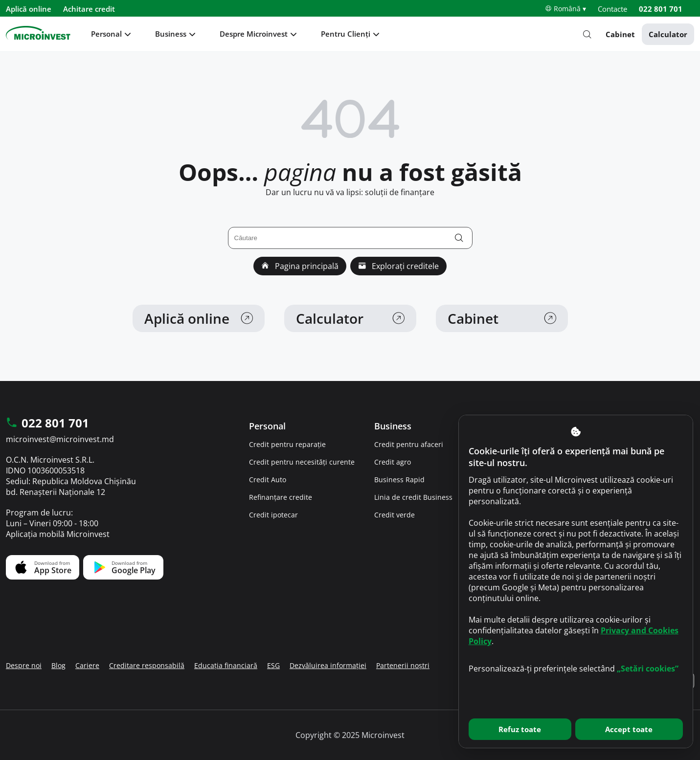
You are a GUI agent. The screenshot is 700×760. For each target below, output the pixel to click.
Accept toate (629, 729)
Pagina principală (300, 266)
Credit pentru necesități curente (302, 462)
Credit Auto (268, 480)
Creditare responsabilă (147, 665)
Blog (58, 665)
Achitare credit (89, 9)
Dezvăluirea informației (328, 665)
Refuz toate (520, 729)
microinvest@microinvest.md (60, 439)
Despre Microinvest (254, 34)
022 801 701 (661, 9)
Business (171, 34)
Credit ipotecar (273, 515)
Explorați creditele (398, 266)
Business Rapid (399, 480)
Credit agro (393, 462)
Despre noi (24, 665)
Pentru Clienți (346, 34)
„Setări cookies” (648, 669)
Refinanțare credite (281, 497)
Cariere (87, 665)
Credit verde (395, 515)
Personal (106, 34)
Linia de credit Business (413, 497)
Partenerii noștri (403, 665)
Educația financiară (226, 665)
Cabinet (620, 34)
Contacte (612, 9)
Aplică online (29, 9)
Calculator (668, 34)
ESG (273, 665)
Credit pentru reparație (287, 444)
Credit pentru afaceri (409, 444)
